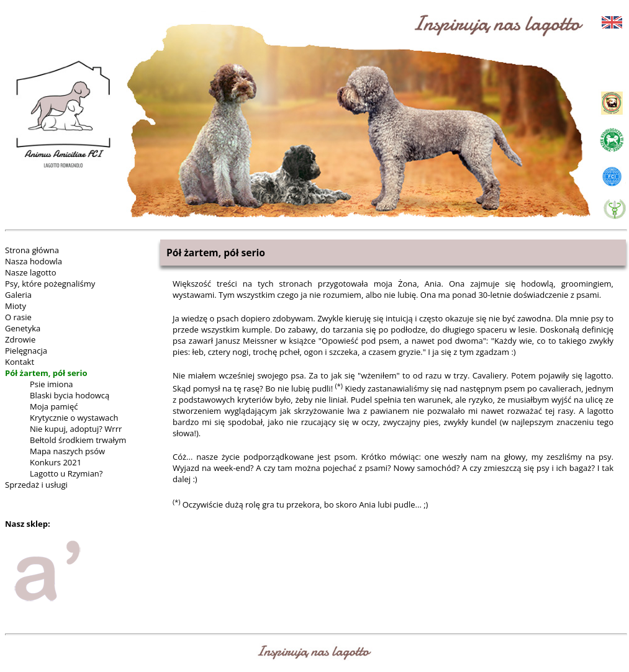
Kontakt (20, 362)
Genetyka (23, 328)
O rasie (18, 317)
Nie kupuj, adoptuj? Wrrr (76, 429)
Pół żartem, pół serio (46, 373)
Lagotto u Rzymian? (66, 473)
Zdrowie (20, 339)
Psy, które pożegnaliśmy (50, 284)
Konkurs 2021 (56, 462)
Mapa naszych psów (67, 451)
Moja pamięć (54, 406)
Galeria (18, 295)
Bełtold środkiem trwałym (78, 440)
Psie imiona (52, 384)
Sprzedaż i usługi (36, 485)
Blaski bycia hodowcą (70, 395)
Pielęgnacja (26, 351)
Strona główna (32, 250)
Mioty (16, 306)
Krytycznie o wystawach (74, 418)
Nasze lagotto (30, 272)
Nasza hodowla (34, 261)
